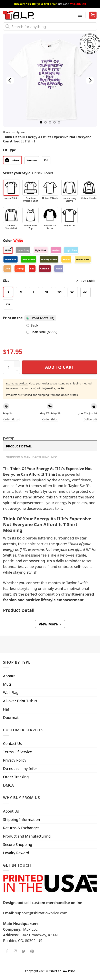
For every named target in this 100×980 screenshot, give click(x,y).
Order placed (12, 419)
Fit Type (9, 150)
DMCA (8, 785)
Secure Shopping (18, 844)
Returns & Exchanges (21, 828)
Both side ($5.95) (42, 332)
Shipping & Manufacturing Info (32, 457)
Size (49, 281)
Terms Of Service (17, 752)
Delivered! (90, 419)
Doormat (11, 717)
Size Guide (88, 281)
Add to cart (60, 367)
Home (6, 132)
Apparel (21, 132)
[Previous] (10, 80)
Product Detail (19, 446)
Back (32, 325)
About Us (11, 811)
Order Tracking (16, 777)
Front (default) (40, 318)
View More (48, 624)
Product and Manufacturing (27, 836)
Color (7, 241)
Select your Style (17, 173)
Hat (6, 709)
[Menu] (80, 15)
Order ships (50, 419)
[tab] (50, 446)
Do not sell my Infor (20, 768)
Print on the (13, 318)
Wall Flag (11, 692)
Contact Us (12, 743)
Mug (7, 684)
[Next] (90, 80)
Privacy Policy (15, 760)
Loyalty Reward (16, 853)
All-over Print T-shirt (20, 701)
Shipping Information (22, 819)
